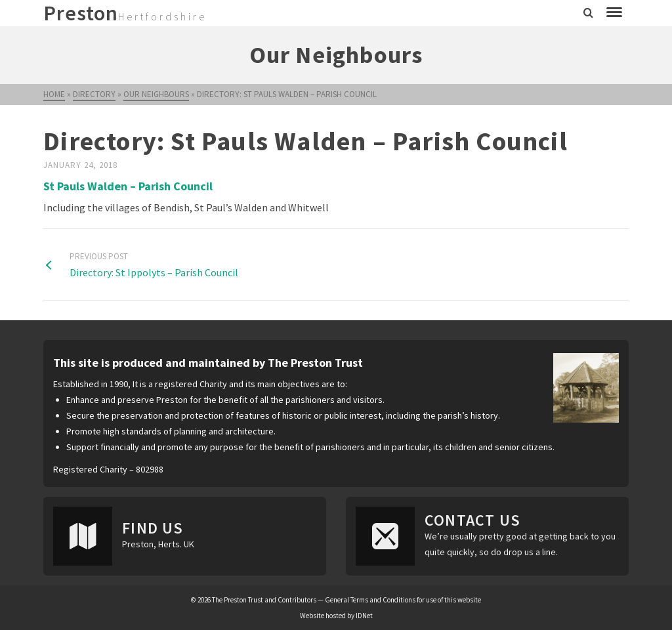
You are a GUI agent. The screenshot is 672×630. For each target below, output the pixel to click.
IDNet (364, 616)
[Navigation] (614, 13)
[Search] (588, 13)
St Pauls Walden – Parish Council (128, 186)
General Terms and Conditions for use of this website (403, 600)
